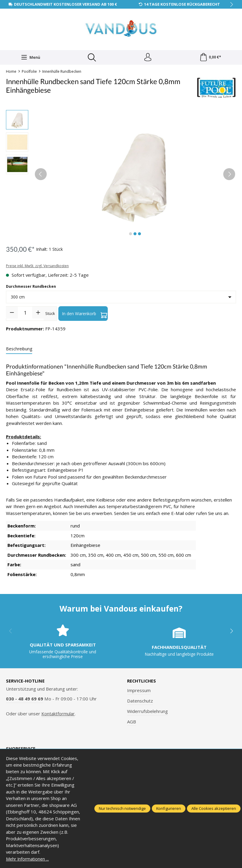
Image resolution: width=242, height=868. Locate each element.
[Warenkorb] (210, 58)
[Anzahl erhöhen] (38, 313)
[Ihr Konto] (147, 58)
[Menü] (30, 58)
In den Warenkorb (85, 315)
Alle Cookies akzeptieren (214, 808)
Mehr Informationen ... (28, 859)
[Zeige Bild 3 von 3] (140, 235)
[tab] (19, 350)
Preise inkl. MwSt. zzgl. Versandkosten (37, 266)
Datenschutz (140, 702)
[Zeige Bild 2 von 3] (135, 235)
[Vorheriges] (41, 175)
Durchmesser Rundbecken (31, 287)
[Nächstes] (229, 175)
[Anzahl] (25, 313)
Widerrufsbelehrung (147, 712)
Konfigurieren (169, 808)
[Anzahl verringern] (12, 313)
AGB (132, 722)
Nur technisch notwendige (122, 808)
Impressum (139, 691)
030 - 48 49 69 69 (25, 700)
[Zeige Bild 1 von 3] (131, 235)
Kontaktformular (58, 714)
